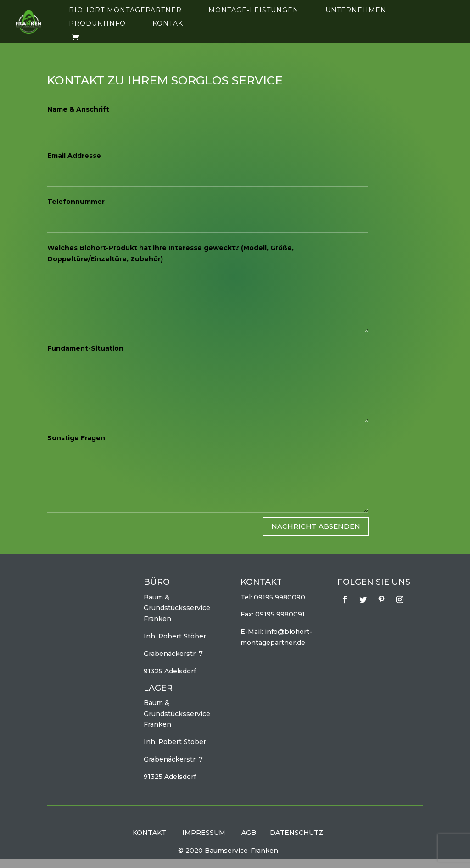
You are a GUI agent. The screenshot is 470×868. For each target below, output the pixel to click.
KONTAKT (149, 833)
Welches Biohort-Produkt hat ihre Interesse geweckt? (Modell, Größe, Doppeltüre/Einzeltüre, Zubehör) (171, 253)
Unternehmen (356, 11)
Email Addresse (74, 156)
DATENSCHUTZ (297, 833)
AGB (249, 833)
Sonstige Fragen (76, 438)
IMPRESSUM (204, 833)
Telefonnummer (76, 202)
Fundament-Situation (85, 348)
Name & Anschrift (78, 109)
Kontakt (170, 24)
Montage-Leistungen (254, 11)
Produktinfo (97, 24)
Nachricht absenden (316, 526)
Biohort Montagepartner (125, 11)
